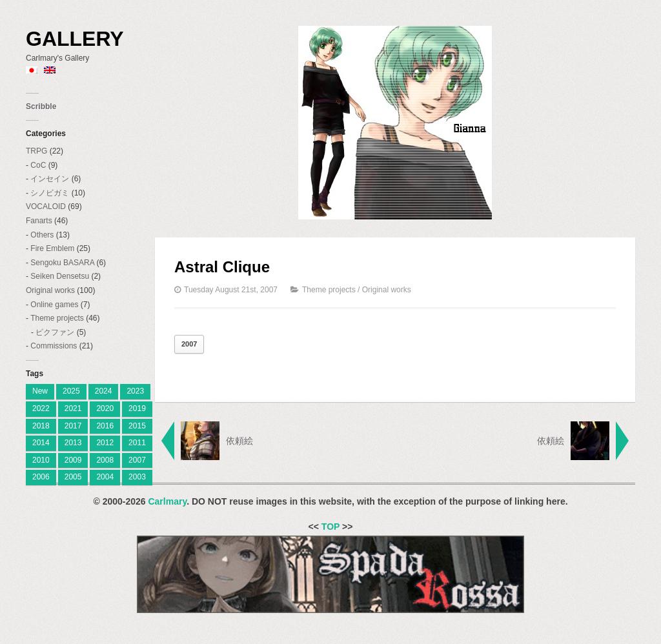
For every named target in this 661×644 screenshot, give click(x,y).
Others (42, 235)
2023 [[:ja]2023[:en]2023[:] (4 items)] (135, 391)
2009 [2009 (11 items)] (73, 460)
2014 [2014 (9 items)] (41, 443)
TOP (330, 527)
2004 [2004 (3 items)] (105, 477)
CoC (38, 165)
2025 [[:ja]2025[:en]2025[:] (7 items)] (71, 391)
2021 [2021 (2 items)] (73, 408)
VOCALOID (46, 206)
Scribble (41, 106)
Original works (50, 290)
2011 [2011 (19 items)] (137, 443)
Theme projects (57, 318)
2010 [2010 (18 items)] (41, 460)
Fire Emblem (52, 248)
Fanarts (39, 221)
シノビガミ (50, 193)
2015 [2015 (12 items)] (137, 426)
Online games (54, 305)
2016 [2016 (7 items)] (105, 426)
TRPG (36, 151)
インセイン (50, 179)
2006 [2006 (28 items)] (41, 477)
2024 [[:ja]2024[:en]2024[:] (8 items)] (104, 391)
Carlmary (167, 501)
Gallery (75, 39)
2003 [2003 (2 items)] (137, 477)
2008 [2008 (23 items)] (105, 460)
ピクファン (55, 332)
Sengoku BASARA (62, 263)
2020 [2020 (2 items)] (105, 408)
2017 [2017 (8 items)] (73, 426)
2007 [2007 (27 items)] (137, 460)
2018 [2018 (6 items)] (41, 426)
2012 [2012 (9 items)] (105, 443)
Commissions (54, 346)
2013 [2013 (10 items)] (73, 443)
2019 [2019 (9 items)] (137, 408)
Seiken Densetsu (60, 276)
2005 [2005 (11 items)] (73, 477)
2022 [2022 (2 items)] (41, 408)
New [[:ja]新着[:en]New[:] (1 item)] (40, 391)
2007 (189, 344)
